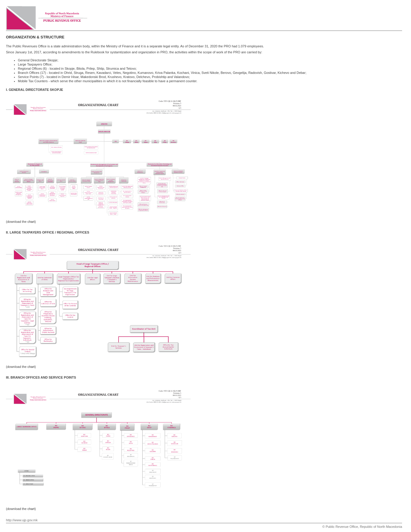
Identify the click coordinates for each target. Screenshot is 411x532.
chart (31, 222)
